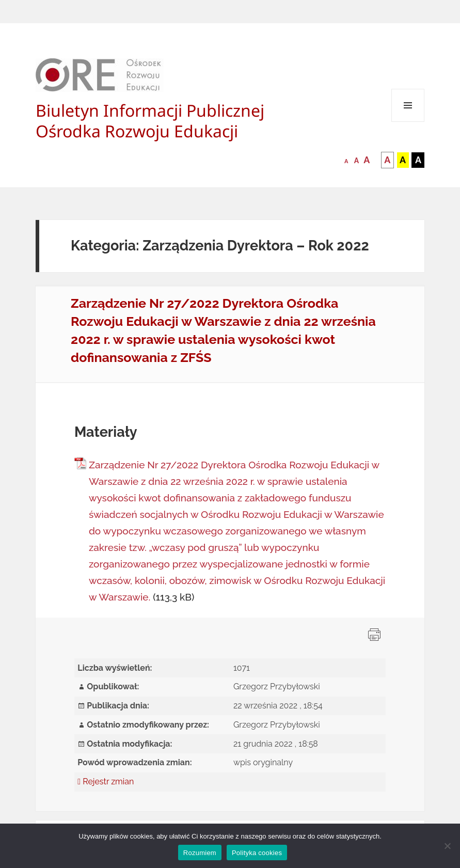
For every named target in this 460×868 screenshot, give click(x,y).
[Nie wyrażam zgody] (447, 846)
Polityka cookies (257, 853)
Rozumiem (200, 853)
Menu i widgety (408, 122)
